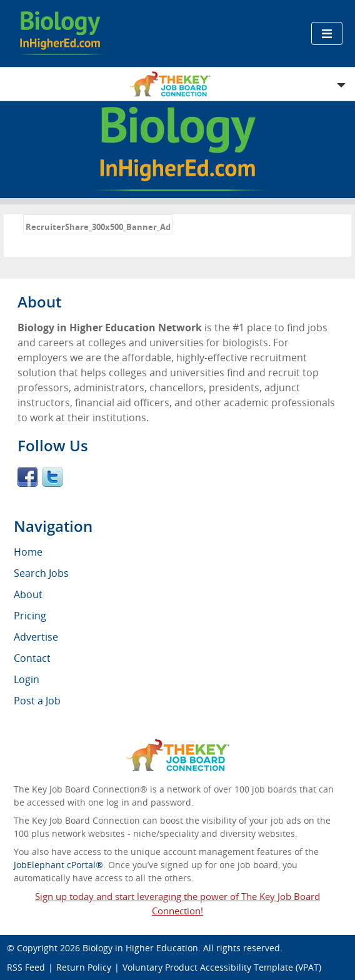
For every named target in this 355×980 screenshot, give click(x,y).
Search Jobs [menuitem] (41, 573)
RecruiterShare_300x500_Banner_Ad (98, 227)
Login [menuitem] (27, 679)
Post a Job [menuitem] (37, 701)
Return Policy (84, 967)
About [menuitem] (28, 594)
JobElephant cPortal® (58, 865)
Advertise (36, 637)
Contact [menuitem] (32, 658)
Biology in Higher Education (140, 948)
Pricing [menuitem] (30, 616)
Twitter (52, 477)
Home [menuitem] (28, 552)
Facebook (27, 477)
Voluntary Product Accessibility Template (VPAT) (222, 967)
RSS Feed (26, 967)
